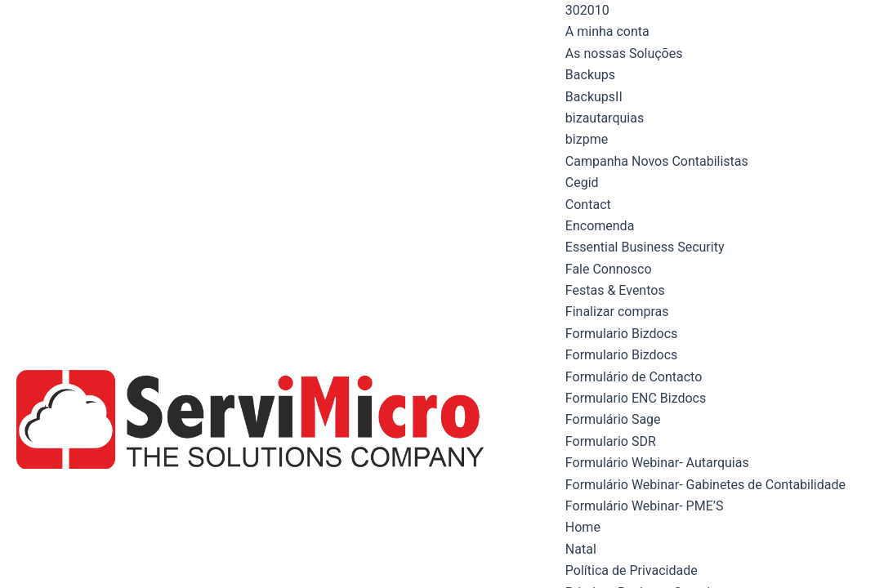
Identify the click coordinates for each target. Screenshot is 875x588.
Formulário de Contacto (634, 377)
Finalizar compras (617, 312)
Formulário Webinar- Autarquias (657, 463)
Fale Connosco (609, 269)
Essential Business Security (645, 247)
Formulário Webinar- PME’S (645, 506)
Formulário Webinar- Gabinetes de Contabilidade (705, 485)
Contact (588, 205)
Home (583, 527)
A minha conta (607, 31)
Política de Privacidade (632, 570)
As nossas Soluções (624, 53)
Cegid (582, 183)
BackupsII (594, 97)
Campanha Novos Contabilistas (657, 161)
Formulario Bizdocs (622, 334)
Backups (590, 75)
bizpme (587, 139)
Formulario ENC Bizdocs (636, 398)
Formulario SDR (611, 441)
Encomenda (600, 226)
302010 (587, 10)
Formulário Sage (613, 419)
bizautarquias (605, 118)
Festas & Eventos (615, 290)
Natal (581, 549)
